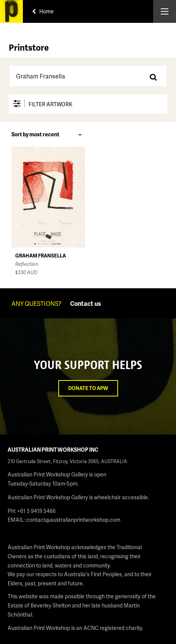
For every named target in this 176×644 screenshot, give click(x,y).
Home (43, 11)
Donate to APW (88, 388)
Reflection (27, 264)
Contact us (86, 303)
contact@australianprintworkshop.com (73, 520)
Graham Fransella (41, 256)
